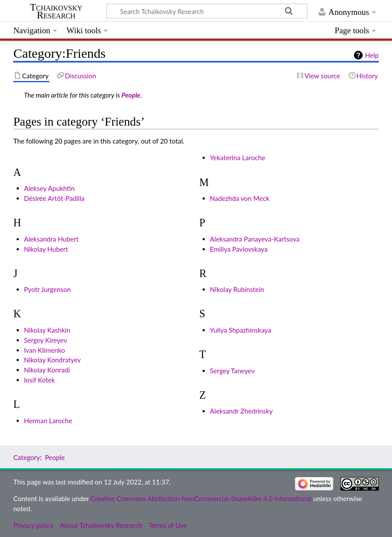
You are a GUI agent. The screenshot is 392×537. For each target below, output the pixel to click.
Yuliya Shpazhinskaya (241, 330)
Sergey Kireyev (46, 340)
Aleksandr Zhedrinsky (241, 411)
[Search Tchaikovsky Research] (207, 11)
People (131, 95)
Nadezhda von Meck (240, 198)
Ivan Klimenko (45, 350)
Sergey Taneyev (232, 371)
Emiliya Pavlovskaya (239, 249)
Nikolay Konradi (47, 370)
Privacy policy (33, 525)
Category (26, 457)
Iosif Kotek (40, 380)
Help (372, 55)
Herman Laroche (48, 421)
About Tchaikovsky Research (101, 525)
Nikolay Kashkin (47, 330)
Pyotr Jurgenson (47, 289)
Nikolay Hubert (46, 249)
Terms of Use (168, 525)
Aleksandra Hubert (51, 239)
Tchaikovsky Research (56, 11)
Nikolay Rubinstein (237, 289)
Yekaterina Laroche (238, 158)
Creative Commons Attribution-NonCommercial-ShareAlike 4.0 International (201, 498)
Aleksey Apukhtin (49, 188)
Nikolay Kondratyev (52, 360)
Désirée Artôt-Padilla (54, 198)
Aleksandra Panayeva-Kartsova (255, 239)
